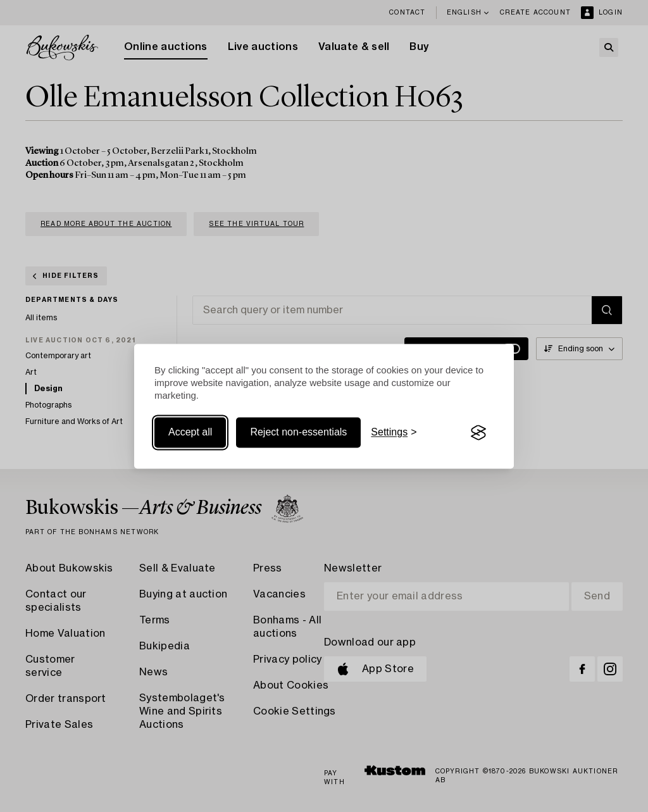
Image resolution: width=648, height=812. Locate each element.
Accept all (190, 433)
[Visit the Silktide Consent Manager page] (478, 433)
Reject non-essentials (298, 433)
